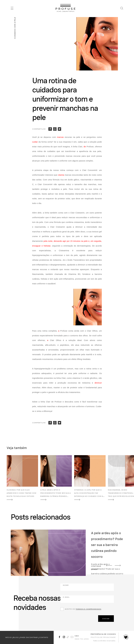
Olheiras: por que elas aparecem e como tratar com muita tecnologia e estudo (21, 493)
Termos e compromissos (88, 609)
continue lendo (96, 568)
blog (16, 637)
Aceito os (83, 609)
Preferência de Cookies (103, 634)
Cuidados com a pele (15, 28)
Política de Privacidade (103, 637)
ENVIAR (106, 619)
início (9, 637)
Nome (80, 587)
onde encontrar (29, 637)
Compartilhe (39, 129)
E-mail (81, 599)
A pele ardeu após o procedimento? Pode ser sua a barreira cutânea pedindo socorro (107, 545)
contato (44, 637)
